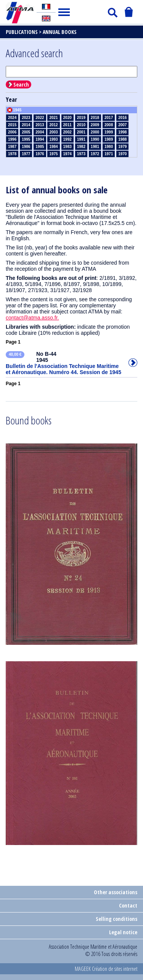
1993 (53, 139)
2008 (109, 125)
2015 (12, 125)
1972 (95, 154)
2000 (95, 132)
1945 (17, 110)
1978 (12, 154)
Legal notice (123, 932)
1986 (26, 147)
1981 (95, 147)
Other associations (116, 892)
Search (21, 84)
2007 (122, 125)
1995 (26, 139)
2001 (81, 132)
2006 (12, 132)
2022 (40, 118)
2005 (26, 132)
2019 (81, 118)
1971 (109, 154)
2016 (122, 118)
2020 (67, 118)
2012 (53, 125)
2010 (81, 125)
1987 (12, 147)
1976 (40, 154)
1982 (81, 147)
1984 (53, 147)
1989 (109, 139)
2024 (12, 118)
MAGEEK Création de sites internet (106, 969)
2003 (53, 132)
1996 (12, 139)
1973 (81, 154)
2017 (109, 118)
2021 (53, 118)
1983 (67, 147)
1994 (40, 139)
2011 (67, 125)
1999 (109, 132)
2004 (40, 132)
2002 (67, 132)
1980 (109, 147)
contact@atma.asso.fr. (32, 318)
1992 (67, 139)
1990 (95, 139)
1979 (122, 147)
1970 (122, 154)
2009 (95, 125)
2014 (26, 125)
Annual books (60, 32)
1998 (122, 132)
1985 (40, 147)
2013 (40, 125)
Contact (128, 905)
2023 (26, 118)
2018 (95, 118)
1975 (53, 154)
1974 (67, 154)
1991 (81, 139)
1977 (26, 154)
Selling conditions (116, 919)
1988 (122, 139)
